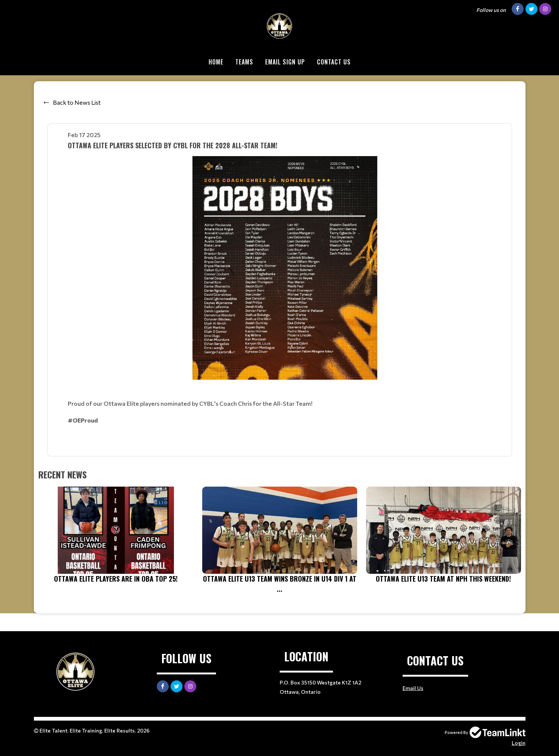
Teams (244, 62)
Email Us (413, 688)
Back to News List (77, 102)
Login (519, 743)
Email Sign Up (285, 62)
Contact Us (334, 62)
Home (216, 62)
